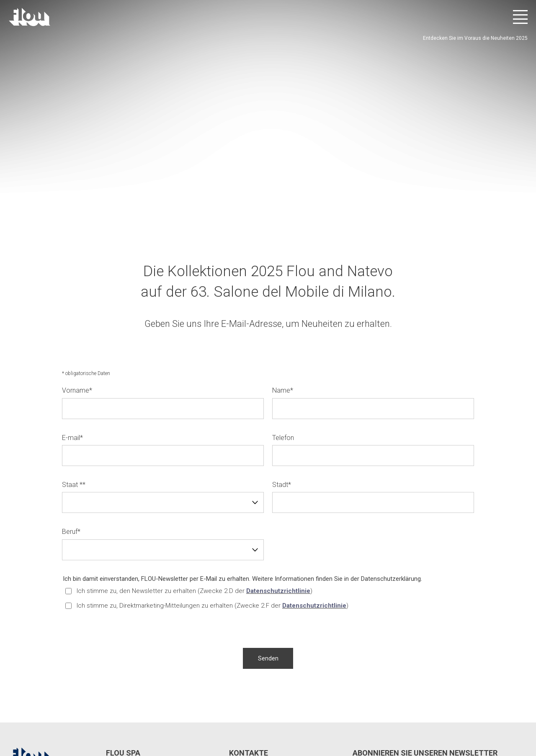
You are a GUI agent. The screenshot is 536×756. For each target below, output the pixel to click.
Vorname (77, 279)
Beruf (71, 420)
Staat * (74, 373)
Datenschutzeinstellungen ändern (143, 718)
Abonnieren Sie (504, 670)
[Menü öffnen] (520, 17)
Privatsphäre (79, 718)
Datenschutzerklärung (391, 467)
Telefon (283, 326)
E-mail (72, 326)
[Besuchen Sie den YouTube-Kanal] (499, 722)
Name (283, 279)
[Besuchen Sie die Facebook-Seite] (452, 722)
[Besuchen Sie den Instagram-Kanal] (475, 722)
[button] (268, 546)
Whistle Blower (259, 718)
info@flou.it (258, 681)
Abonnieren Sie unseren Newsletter (425, 641)
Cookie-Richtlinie (212, 718)
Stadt (282, 373)
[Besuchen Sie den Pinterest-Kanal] (522, 722)
